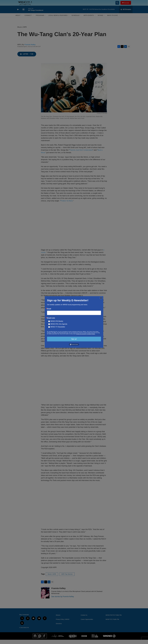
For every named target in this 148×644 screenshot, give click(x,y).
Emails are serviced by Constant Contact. (86, 334)
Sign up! (74, 339)
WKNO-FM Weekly (57, 321)
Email (49, 309)
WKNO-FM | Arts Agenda (59, 324)
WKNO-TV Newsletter (58, 327)
